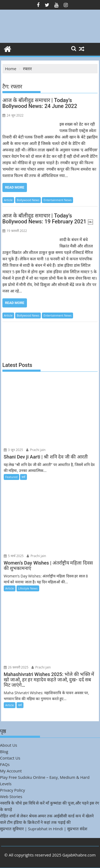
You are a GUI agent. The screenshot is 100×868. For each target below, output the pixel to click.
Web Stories (11, 796)
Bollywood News (28, 200)
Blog (4, 751)
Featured (11, 477)
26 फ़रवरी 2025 (16, 667)
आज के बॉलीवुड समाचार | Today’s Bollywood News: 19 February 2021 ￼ (48, 219)
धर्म (23, 477)
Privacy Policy (13, 790)
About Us (9, 745)
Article (8, 200)
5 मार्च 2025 (14, 556)
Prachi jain (36, 450)
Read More (15, 187)
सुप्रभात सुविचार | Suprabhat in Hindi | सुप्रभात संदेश (44, 829)
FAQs (5, 764)
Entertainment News (57, 200)
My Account (11, 771)
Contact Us (10, 758)
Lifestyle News (28, 588)
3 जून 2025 (13, 450)
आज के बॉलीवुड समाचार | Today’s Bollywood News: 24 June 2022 (40, 103)
